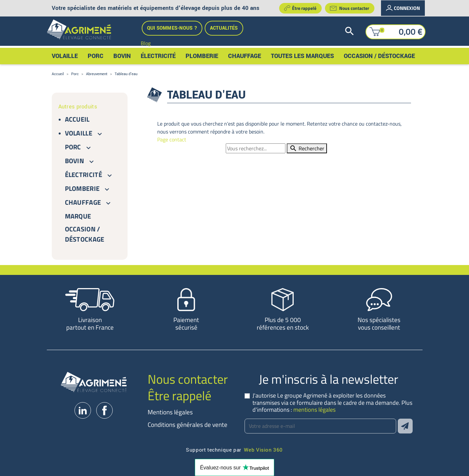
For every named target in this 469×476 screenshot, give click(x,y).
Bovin (75, 161)
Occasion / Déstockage (85, 234)
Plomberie (82, 188)
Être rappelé (300, 8)
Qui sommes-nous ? (172, 28)
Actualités (224, 28)
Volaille (79, 133)
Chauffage (83, 202)
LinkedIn (83, 410)
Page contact (172, 139)
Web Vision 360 (263, 449)
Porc (73, 147)
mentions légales (314, 410)
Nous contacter (350, 8)
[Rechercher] (354, 31)
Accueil (77, 119)
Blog (146, 43)
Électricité (84, 175)
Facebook (104, 410)
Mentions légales (170, 412)
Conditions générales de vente (188, 424)
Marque (78, 216)
